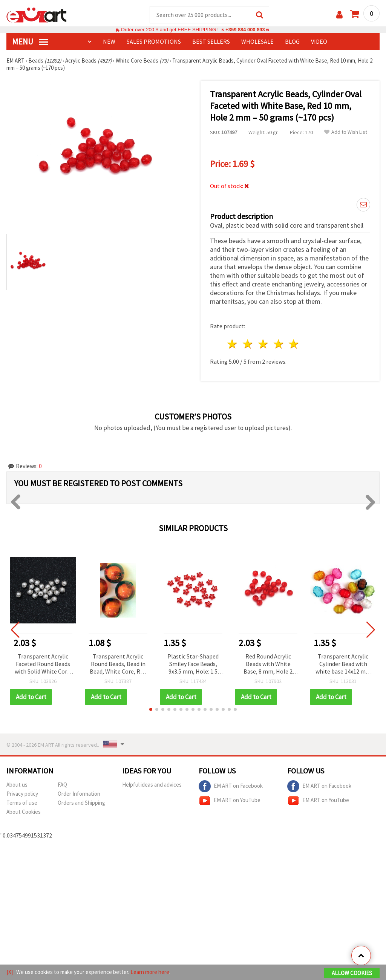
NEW (109, 42)
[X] (10, 972)
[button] (151, 710)
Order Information (79, 794)
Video (319, 42)
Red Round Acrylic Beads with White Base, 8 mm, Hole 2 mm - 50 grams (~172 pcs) (268, 665)
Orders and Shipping (81, 803)
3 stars (263, 344)
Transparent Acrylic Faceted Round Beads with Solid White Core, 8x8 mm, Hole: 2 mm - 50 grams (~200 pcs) (43, 665)
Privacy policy (22, 794)
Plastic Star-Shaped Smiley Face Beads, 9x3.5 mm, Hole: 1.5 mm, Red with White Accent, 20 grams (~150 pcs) (193, 665)
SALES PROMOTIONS (154, 42)
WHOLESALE (257, 42)
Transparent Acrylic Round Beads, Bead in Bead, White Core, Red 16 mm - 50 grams (118, 665)
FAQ (62, 785)
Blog (292, 42)
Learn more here (150, 972)
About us (17, 785)
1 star (233, 344)
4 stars (279, 344)
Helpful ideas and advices (152, 785)
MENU (30, 42)
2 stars (248, 344)
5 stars (294, 344)
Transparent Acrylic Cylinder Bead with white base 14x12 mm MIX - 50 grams (343, 665)
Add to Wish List (346, 132)
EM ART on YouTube (230, 801)
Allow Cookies (352, 973)
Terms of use (22, 803)
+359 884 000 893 (245, 30)
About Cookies (24, 812)
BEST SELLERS (211, 42)
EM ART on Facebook (231, 787)
